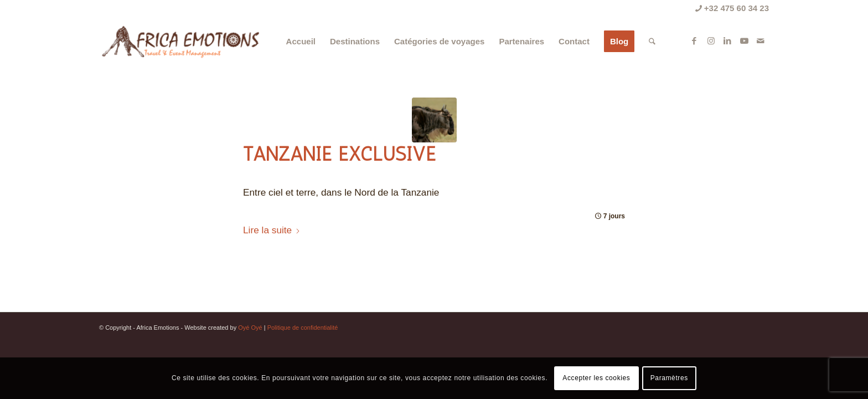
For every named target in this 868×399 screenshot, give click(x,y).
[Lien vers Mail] (761, 41)
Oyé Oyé (250, 328)
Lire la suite (272, 230)
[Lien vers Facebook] (694, 41)
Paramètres (669, 378)
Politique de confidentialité (303, 328)
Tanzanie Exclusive (340, 154)
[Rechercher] (652, 42)
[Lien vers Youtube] (744, 41)
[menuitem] (301, 42)
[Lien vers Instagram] (711, 41)
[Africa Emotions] (180, 42)
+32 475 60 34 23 (732, 8)
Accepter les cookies (596, 378)
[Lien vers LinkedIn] (727, 41)
